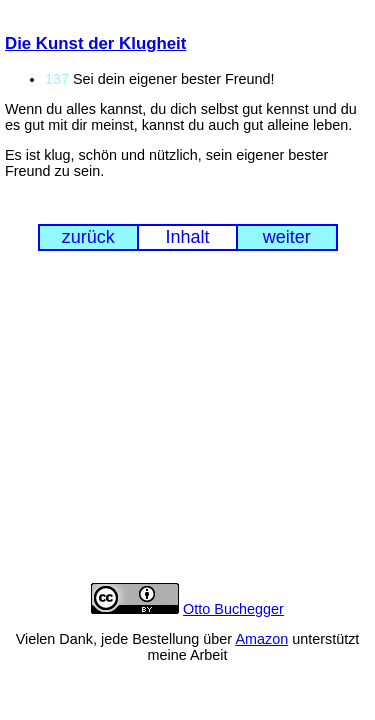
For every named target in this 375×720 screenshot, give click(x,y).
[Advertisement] (187, 432)
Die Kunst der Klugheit (95, 43)
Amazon (261, 639)
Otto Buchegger (233, 609)
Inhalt (187, 237)
